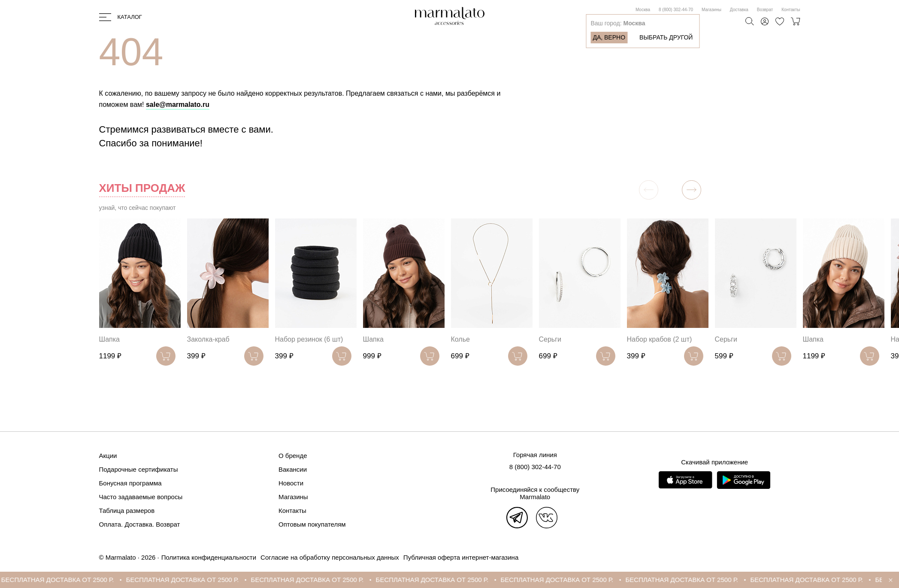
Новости (291, 483)
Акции (108, 456)
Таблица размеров (127, 511)
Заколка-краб (208, 339)
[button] (692, 190)
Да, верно (609, 37)
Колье (460, 339)
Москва (643, 10)
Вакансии (293, 469)
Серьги (550, 339)
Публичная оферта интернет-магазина (461, 557)
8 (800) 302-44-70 (676, 10)
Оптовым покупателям (312, 524)
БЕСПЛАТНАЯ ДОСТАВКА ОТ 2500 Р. (64, 580)
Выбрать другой (666, 37)
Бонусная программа (130, 483)
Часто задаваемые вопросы (141, 497)
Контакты (791, 10)
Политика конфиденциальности (209, 557)
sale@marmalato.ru (178, 105)
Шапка (109, 339)
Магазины (711, 10)
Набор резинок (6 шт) (309, 339)
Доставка (739, 10)
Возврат (765, 10)
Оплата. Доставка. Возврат (140, 524)
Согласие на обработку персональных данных (330, 557)
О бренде (293, 456)
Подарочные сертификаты (139, 469)
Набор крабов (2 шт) (660, 339)
